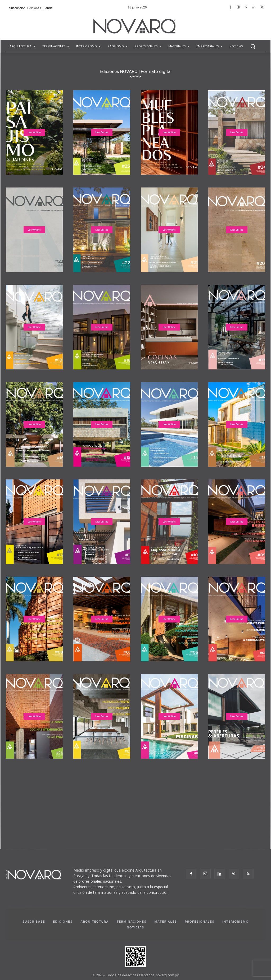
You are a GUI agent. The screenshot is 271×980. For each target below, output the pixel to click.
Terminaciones (132, 922)
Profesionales (200, 922)
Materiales (166, 922)
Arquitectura (94, 922)
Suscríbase (34, 922)
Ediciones (63, 922)
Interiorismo (235, 922)
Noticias (135, 927)
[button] (253, 46)
